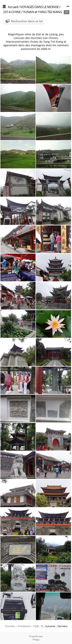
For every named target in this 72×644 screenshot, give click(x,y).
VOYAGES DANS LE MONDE (39, 7)
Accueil (13, 7)
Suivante (50, 626)
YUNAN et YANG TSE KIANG (43, 12)
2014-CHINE (12, 12)
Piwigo (36, 639)
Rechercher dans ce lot (27, 21)
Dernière (62, 626)
